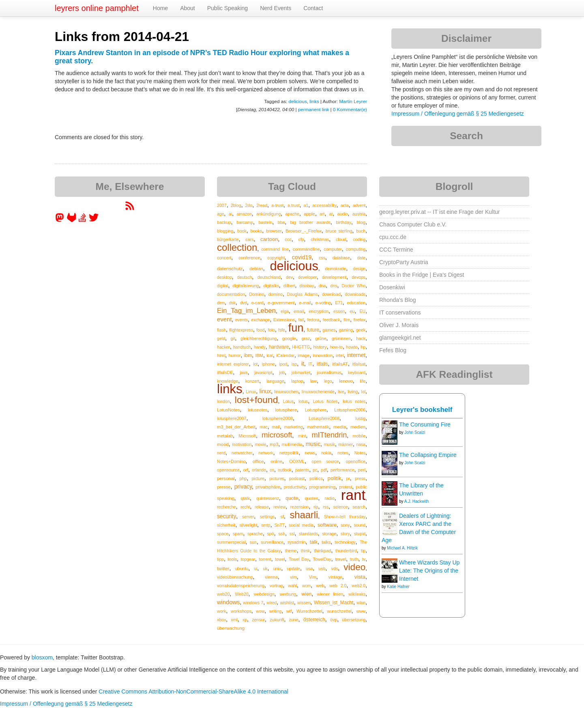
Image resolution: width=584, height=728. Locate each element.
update (293, 569)
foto (271, 330)
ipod (283, 364)
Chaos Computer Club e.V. (413, 224)
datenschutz (230, 268)
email (299, 311)
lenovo (346, 381)
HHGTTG (301, 347)
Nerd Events (276, 8)
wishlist (287, 603)
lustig (360, 418)
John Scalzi (415, 432)
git (233, 338)
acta (345, 205)
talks (326, 542)
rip (316, 507)
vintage (335, 577)
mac (264, 427)
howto (352, 347)
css (322, 258)
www (361, 611)
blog (361, 222)
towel (280, 559)
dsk (232, 303)
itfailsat (359, 364)
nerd (221, 453)
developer (307, 277)
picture (258, 478)
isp (294, 364)
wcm (307, 586)
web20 (223, 594)
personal (226, 478)
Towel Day (299, 559)
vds (335, 569)
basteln (265, 222)
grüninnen (341, 338)
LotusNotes (229, 410)
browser (274, 231)
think (305, 551)
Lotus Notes (325, 401)
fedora (313, 320)
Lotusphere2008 (324, 418)
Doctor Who (354, 286)
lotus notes (354, 401)
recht (245, 507)
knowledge (228, 381)
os (272, 470)
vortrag (276, 586)
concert (224, 258)
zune (294, 620)
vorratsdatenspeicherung (241, 586)
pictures (277, 478)
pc (315, 470)
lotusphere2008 (278, 418)
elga (285, 311)
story (345, 534)
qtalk (245, 498)
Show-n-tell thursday (345, 517)
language (275, 381)
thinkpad (322, 551)
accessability (324, 205)
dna (322, 286)
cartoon (269, 239)
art (322, 214)
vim (293, 577)
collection (237, 247)
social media (301, 525)
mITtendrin (329, 435)
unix (277, 569)
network (266, 453)
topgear (248, 559)
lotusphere (286, 410)
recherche (227, 507)
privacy (243, 487)
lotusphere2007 (232, 418)
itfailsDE (225, 373)
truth (354, 559)
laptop (297, 381)
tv (364, 559)
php (243, 478)
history (320, 347)
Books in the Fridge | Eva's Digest (422, 275)
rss (326, 507)
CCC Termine (396, 250)
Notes (360, 453)
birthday (344, 222)
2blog (236, 205)
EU (363, 311)
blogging (225, 231)
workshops (241, 611)
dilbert (289, 286)
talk (314, 542)
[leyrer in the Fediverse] (60, 220)
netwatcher (242, 453)
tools (232, 559)
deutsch (245, 277)
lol (364, 392)
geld (221, 338)
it (303, 364)
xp (245, 620)
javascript (263, 373)
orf (246, 470)
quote (292, 498)
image (304, 355)
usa (309, 569)
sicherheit (226, 525)
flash (221, 330)
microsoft (277, 435)
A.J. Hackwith (417, 501)
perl (362, 470)
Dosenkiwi (392, 287)
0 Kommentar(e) (350, 109)
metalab (225, 436)
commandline (306, 249)
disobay (307, 286)
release (262, 507)
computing (356, 249)
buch (361, 231)
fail (301, 320)
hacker (223, 347)
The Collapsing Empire (428, 455)
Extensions (284, 320)
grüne (321, 338)
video (354, 567)
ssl (292, 534)
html (221, 355)
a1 (306, 205)
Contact (313, 8)
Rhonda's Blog (398, 300)
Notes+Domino (231, 461)
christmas (320, 239)
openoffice (356, 461)
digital (222, 286)
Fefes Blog (393, 350)
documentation (231, 294)
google (289, 338)
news (310, 453)
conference (249, 258)
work (221, 611)
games (329, 330)
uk (265, 569)
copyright (276, 258)
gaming (346, 330)
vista (360, 577)
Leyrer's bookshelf (422, 410)
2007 (222, 205)
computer (333, 249)
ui (255, 569)
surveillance (272, 542)
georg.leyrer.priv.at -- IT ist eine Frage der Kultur (440, 212)
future (313, 330)
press (360, 478)
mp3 (274, 444)
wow (260, 611)
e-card (258, 303)
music (313, 444)
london (223, 401)
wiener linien (330, 594)
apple (309, 214)
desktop (224, 277)
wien (306, 594)
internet (356, 355)
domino (276, 294)
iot (255, 364)
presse (224, 487)
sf (282, 517)
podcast (297, 478)
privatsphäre (268, 487)
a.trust (294, 205)
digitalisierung (246, 286)
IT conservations (400, 312)
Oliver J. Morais (399, 325)
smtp (266, 525)
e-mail (305, 303)
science (341, 507)
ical (270, 355)
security (227, 516)
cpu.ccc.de (393, 237)
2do (249, 205)
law (313, 381)
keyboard (357, 373)
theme (291, 551)
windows (228, 602)
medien (358, 427)
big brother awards (310, 222)
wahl (292, 586)
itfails (322, 364)
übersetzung (354, 620)
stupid (360, 534)
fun (296, 328)
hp (363, 347)
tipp (220, 559)
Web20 (242, 594)
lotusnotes (258, 410)
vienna (271, 577)
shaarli (304, 515)
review (279, 507)
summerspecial (231, 542)
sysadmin (297, 542)
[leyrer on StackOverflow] (82, 220)
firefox (359, 320)
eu (352, 311)
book (242, 231)
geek (361, 330)
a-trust (277, 205)
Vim (313, 577)
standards (308, 534)
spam (238, 534)
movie (260, 444)
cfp (301, 239)
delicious (297, 101)
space (223, 534)
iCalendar (285, 355)
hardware (279, 347)
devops (359, 277)
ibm (248, 355)
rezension (300, 507)
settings (267, 517)
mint (302, 436)
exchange (260, 320)
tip (363, 551)
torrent (265, 559)
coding (359, 239)
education (356, 303)
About (188, 8)
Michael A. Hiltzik (402, 548)
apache (292, 214)
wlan (361, 603)
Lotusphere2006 (350, 410)
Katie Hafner (398, 587)
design (359, 269)
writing (275, 611)
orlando (259, 470)
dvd (244, 303)
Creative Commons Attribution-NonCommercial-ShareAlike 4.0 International (193, 691)
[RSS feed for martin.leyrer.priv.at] (130, 209)
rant (353, 495)
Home (160, 8)
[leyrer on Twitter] (94, 220)
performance (342, 470)
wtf (289, 611)
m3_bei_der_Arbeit (236, 427)
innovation (322, 355)
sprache (255, 534)
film (347, 320)
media (340, 427)
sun (253, 542)
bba (281, 222)
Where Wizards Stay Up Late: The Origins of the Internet (429, 571)
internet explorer (233, 364)
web (320, 586)
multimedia (292, 444)
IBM (259, 355)
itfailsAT (340, 364)
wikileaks (357, 594)
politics (316, 478)
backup (224, 222)
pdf (324, 470)
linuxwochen (286, 392)
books (256, 231)
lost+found (257, 400)
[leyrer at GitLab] (72, 220)
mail (276, 427)
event (224, 319)
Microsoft (247, 436)
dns (334, 286)
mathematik (318, 427)
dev (289, 277)
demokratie (335, 269)
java (244, 373)
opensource (228, 470)
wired (272, 603)
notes (343, 453)
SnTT (280, 525)
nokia (326, 453)
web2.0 (359, 586)
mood (223, 444)
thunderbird (346, 551)
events (242, 320)
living (353, 392)
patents (302, 470)
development (334, 277)
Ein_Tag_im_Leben (246, 311)
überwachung (231, 628)
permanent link (313, 109)
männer (346, 444)
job (282, 373)
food (260, 330)
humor (235, 355)
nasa (361, 444)
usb (322, 569)
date (361, 258)
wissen (304, 603)
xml (234, 620)
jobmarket (301, 373)
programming (322, 487)
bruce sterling (339, 231)
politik (335, 478)
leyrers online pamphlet (97, 8)
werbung (288, 594)
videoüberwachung (235, 577)
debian (256, 269)
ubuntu (242, 569)
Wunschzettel (309, 611)
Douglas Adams (302, 294)
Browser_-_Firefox (304, 231)
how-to (337, 347)
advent (359, 205)
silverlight (248, 525)
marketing (294, 427)
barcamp (245, 222)
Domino (257, 294)
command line (275, 249)
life (363, 381)
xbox (221, 620)
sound (360, 525)
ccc (288, 239)
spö (270, 534)
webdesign (264, 594)
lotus (303, 401)
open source (325, 461)
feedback (332, 320)
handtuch (242, 347)
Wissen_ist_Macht (334, 603)
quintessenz (268, 498)
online (277, 461)
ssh (282, 534)
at (331, 214)
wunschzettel (339, 611)
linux (265, 391)
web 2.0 (338, 586)
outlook (285, 470)
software (327, 525)
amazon (244, 214)
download (331, 294)
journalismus (329, 373)
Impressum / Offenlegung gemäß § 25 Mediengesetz (458, 114)
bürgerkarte (228, 239)
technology (345, 542)
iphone (268, 364)
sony (345, 525)
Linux (251, 392)
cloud (341, 239)
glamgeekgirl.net (400, 338)
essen (339, 311)
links (314, 101)
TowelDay (322, 559)
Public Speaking (228, 8)
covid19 (302, 257)
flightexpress (241, 330)
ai (231, 214)
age (221, 214)
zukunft (277, 620)
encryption (319, 311)
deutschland (269, 277)
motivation (242, 444)
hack (361, 338)
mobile (359, 436)
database (341, 258)
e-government (281, 303)
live (341, 392)
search (359, 507)
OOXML (297, 461)
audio (343, 214)
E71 (339, 303)
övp (334, 620)
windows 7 (253, 603)
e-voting (323, 303)
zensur (258, 620)
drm (221, 303)
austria (359, 214)
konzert (252, 381)
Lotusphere (316, 410)
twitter (223, 569)
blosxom (42, 657)
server (248, 517)
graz (306, 338)
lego (328, 381)
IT (311, 364)
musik (329, 444)
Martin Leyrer (353, 101)
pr (348, 478)
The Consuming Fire (425, 424)
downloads (355, 294)
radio (330, 498)
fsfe (282, 330)
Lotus (288, 401)
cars (249, 239)
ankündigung (268, 214)
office (258, 461)
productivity (295, 487)
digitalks (271, 286)
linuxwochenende (318, 392)
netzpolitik (289, 453)
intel (340, 355)
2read (262, 205)
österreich (314, 620)
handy (260, 347)
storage (329, 534)
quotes (311, 498)
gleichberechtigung (259, 338)
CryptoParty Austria (404, 262)
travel (340, 559)
